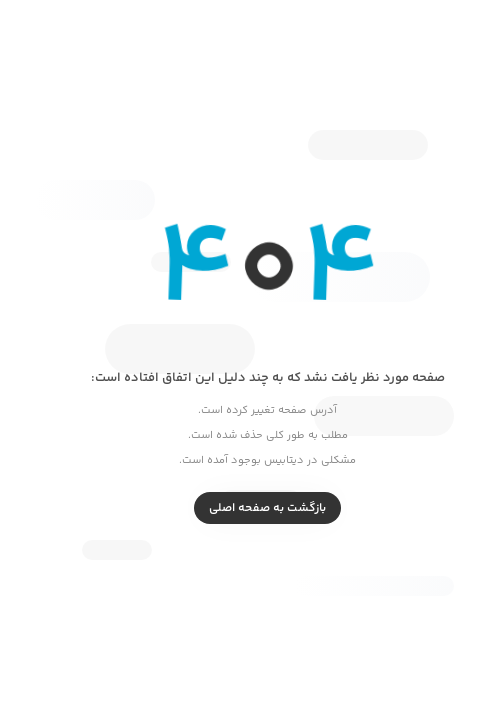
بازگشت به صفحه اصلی (244, 508)
